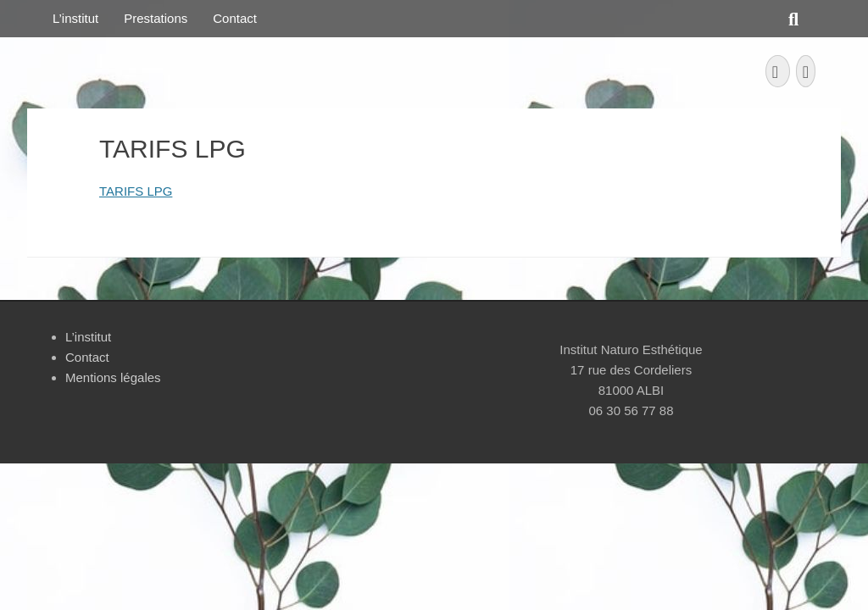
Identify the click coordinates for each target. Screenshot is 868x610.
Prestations (156, 18)
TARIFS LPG (136, 191)
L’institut (75, 18)
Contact (235, 18)
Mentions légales (113, 377)
